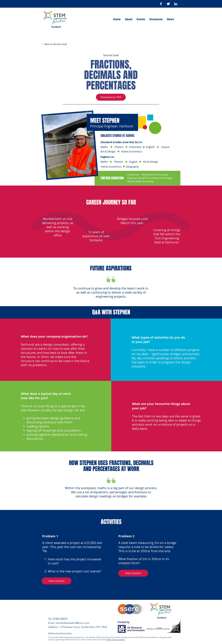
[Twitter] (168, 4)
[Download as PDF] (111, 97)
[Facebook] (161, 4)
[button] (133, 573)
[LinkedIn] (176, 4)
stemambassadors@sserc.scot (72, 623)
